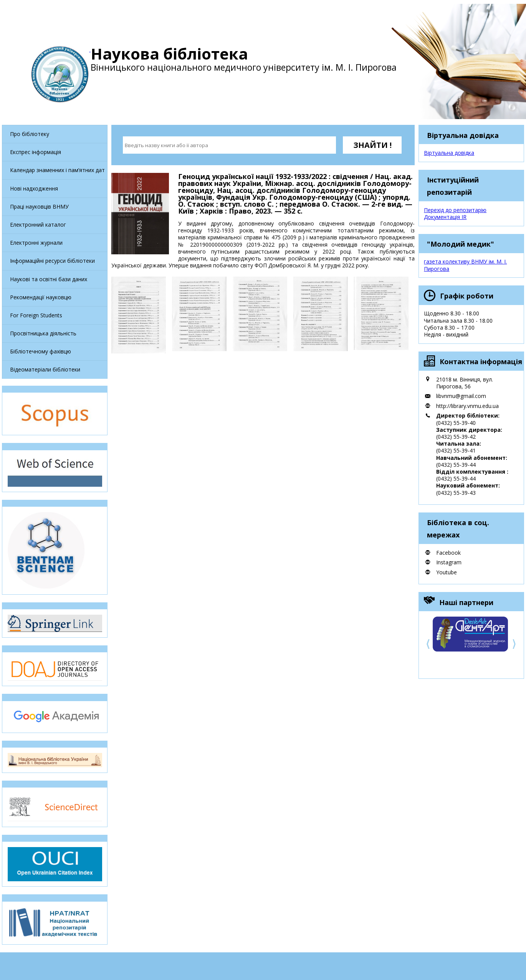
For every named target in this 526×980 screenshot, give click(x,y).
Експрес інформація (36, 152)
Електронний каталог (38, 225)
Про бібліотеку (30, 134)
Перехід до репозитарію (455, 210)
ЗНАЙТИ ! (372, 145)
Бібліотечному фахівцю (41, 351)
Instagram (449, 562)
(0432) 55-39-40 (456, 423)
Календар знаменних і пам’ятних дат (57, 170)
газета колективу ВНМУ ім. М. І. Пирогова (465, 265)
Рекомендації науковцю (41, 297)
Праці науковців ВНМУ (39, 206)
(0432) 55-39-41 (456, 450)
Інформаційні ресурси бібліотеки (52, 261)
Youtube (447, 572)
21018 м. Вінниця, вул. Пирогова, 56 (465, 383)
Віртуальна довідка (449, 153)
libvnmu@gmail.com (461, 396)
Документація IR (445, 217)
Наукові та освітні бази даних (49, 279)
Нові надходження (34, 188)
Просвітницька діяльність (43, 333)
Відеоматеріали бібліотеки (45, 369)
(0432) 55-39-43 (456, 493)
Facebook (448, 553)
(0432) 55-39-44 (456, 465)
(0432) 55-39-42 (456, 437)
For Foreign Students (36, 315)
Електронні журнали (36, 243)
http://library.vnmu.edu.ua (467, 406)
